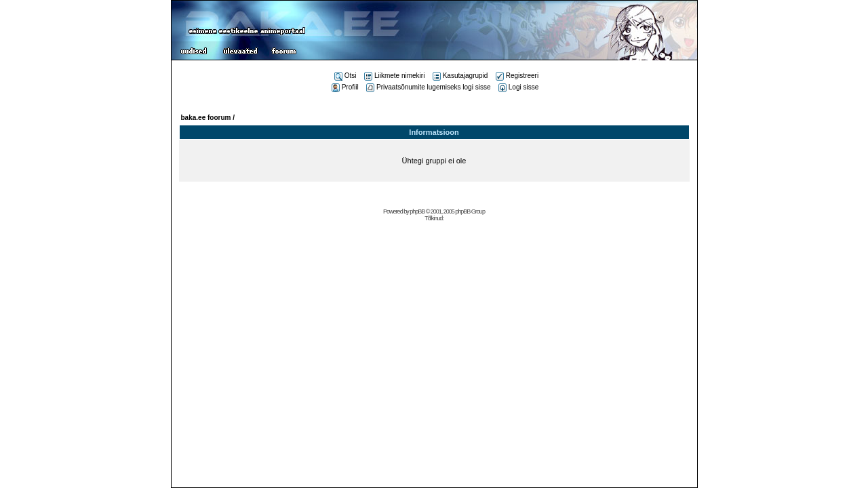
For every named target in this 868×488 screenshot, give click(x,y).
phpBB (417, 211)
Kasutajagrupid (460, 76)
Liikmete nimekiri (394, 76)
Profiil (345, 87)
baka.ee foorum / (208, 118)
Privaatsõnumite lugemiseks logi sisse (428, 87)
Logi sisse (518, 87)
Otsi (346, 76)
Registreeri (517, 76)
